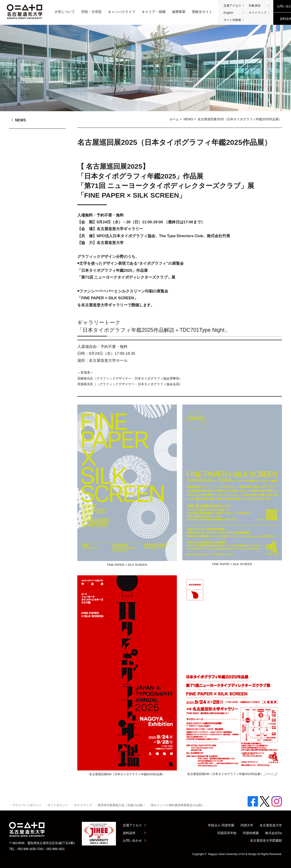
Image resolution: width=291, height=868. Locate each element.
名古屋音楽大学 (271, 825)
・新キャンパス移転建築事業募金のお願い (176, 805)
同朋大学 (247, 825)
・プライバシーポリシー (25, 805)
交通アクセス (232, 6)
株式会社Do (273, 833)
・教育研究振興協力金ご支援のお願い (120, 805)
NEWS (188, 119)
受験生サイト (202, 12)
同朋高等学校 (227, 833)
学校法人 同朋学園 (221, 825)
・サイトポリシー (56, 805)
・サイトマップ (82, 805)
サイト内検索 (232, 20)
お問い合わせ (132, 840)
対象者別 (255, 6)
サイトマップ (258, 13)
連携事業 (179, 12)
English (228, 13)
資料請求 (129, 833)
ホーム (174, 119)
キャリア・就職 (154, 12)
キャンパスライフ (122, 12)
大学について (65, 12)
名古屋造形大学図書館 (266, 840)
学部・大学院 (91, 12)
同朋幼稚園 (251, 833)
